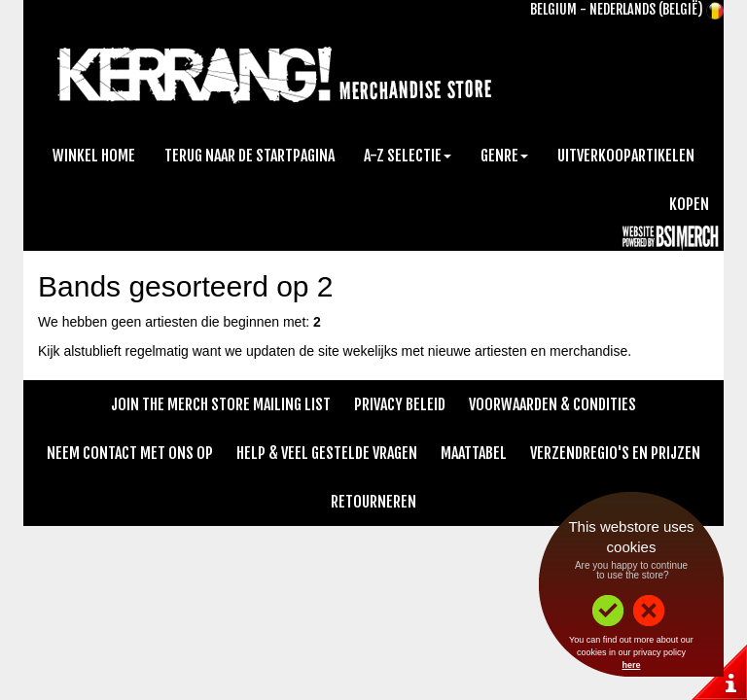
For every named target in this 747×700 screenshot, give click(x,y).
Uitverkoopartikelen (626, 156)
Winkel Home (94, 156)
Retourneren (373, 502)
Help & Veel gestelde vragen (327, 453)
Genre (504, 156)
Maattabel (474, 453)
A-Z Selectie (408, 156)
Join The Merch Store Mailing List (221, 404)
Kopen (689, 204)
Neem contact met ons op (130, 453)
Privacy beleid (400, 404)
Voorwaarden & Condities (552, 404)
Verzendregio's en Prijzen (615, 453)
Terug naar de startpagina (249, 156)
